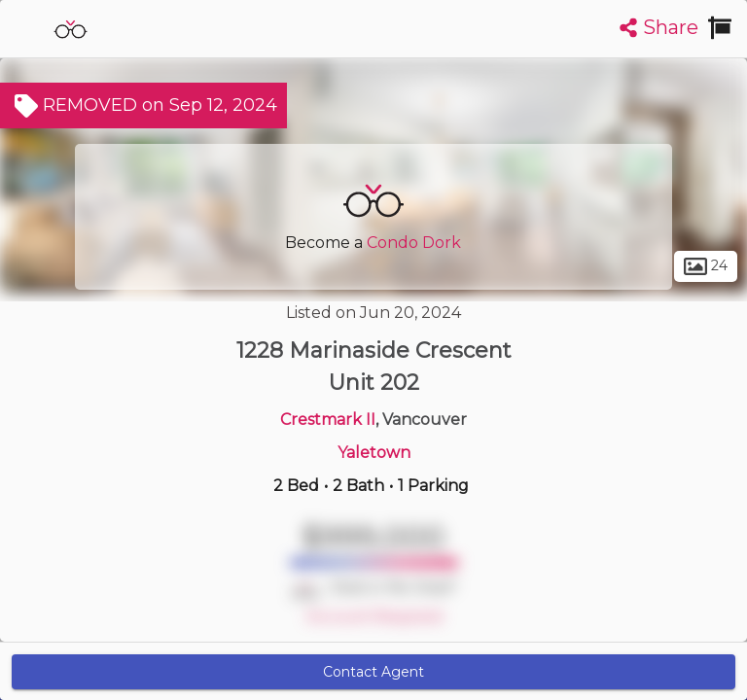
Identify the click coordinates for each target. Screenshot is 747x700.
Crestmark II (328, 420)
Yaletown (374, 453)
